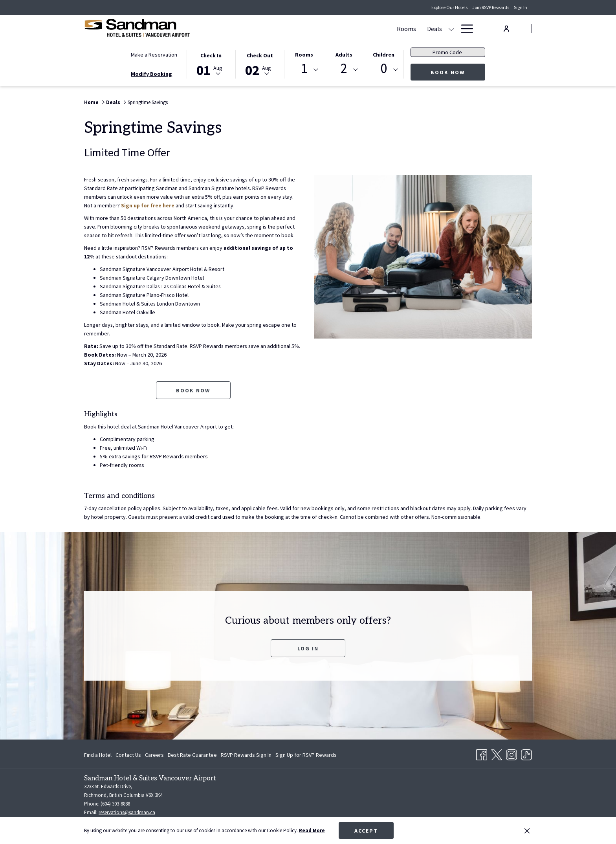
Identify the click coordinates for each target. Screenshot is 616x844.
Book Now (458, 72)
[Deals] (284, 28)
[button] (211, 64)
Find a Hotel (98, 755)
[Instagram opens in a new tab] (511, 753)
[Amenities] (428, 28)
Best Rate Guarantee (192, 755)
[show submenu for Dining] (405, 28)
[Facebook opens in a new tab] (482, 753)
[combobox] (304, 70)
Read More (312, 830)
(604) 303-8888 (115, 804)
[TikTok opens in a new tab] (526, 753)
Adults (344, 55)
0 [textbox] (384, 69)
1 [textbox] (304, 69)
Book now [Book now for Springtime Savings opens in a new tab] (193, 390)
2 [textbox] (344, 69)
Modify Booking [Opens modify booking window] (151, 74)
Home (91, 102)
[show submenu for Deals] (301, 28)
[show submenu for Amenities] (451, 28)
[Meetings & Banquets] (338, 28)
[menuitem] (99, 755)
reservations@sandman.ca (127, 812)
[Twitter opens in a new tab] (497, 753)
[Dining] (387, 28)
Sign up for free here (148, 205)
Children (384, 55)
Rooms (304, 55)
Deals (113, 102)
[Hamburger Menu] (464, 28)
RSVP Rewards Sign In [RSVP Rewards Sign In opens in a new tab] (246, 756)
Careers (154, 755)
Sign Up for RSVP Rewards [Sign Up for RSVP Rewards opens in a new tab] (306, 756)
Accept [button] (366, 831)
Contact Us (128, 755)
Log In (308, 648)
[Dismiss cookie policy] (527, 831)
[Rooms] (256, 28)
